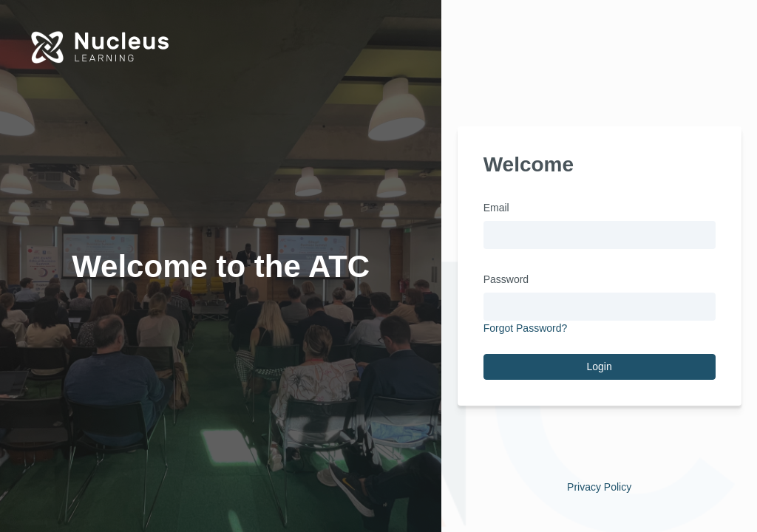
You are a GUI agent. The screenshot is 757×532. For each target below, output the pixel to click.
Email (496, 208)
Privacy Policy (599, 487)
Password (506, 279)
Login (600, 366)
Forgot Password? (526, 328)
